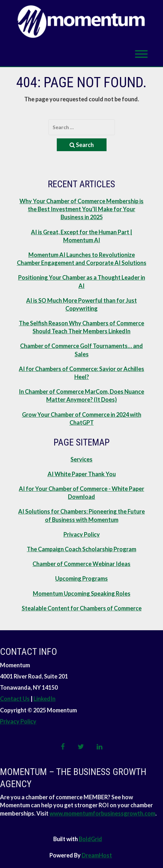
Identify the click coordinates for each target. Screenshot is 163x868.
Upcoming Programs (81, 578)
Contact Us (15, 699)
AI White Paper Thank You (82, 474)
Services (81, 459)
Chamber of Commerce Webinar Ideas (81, 564)
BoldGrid (90, 839)
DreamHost (97, 855)
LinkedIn (44, 699)
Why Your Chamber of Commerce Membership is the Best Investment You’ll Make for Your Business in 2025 (81, 209)
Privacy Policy (82, 534)
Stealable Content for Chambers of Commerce (82, 608)
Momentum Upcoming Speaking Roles (82, 593)
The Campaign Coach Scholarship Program (81, 549)
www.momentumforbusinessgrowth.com (102, 813)
